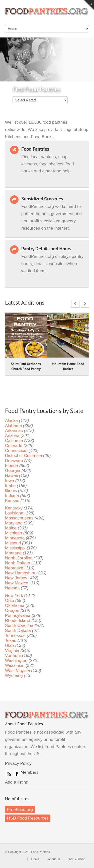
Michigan (14, 533)
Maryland (14, 523)
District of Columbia (23, 456)
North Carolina (19, 558)
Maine (11, 528)
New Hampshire (20, 573)
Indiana (12, 496)
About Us (54, 859)
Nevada (12, 588)
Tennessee (15, 636)
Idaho (10, 486)
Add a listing (17, 782)
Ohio (10, 601)
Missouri (13, 543)
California (14, 441)
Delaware (14, 461)
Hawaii (11, 476)
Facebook (16, 773)
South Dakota (18, 631)
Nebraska (14, 568)
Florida (12, 466)
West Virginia (18, 670)
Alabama (13, 426)
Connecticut (16, 451)
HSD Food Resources (28, 818)
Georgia (13, 471)
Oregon (12, 611)
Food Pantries (47, 15)
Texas (11, 641)
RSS (8, 773)
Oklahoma (15, 606)
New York (14, 596)
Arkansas (14, 431)
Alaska (11, 421)
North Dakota (18, 563)
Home (35, 859)
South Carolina (19, 626)
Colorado (14, 446)
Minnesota (15, 538)
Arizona (12, 436)
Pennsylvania (18, 616)
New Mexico (17, 583)
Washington (16, 660)
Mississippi (15, 548)
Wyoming (14, 675)
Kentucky (14, 508)
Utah (10, 646)
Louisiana (14, 513)
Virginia (12, 651)
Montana (13, 553)
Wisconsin (15, 665)
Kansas (12, 501)
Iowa (10, 481)
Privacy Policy (18, 763)
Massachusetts (19, 518)
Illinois (11, 491)
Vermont (13, 655)
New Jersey (16, 578)
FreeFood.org (20, 810)
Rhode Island (18, 621)
